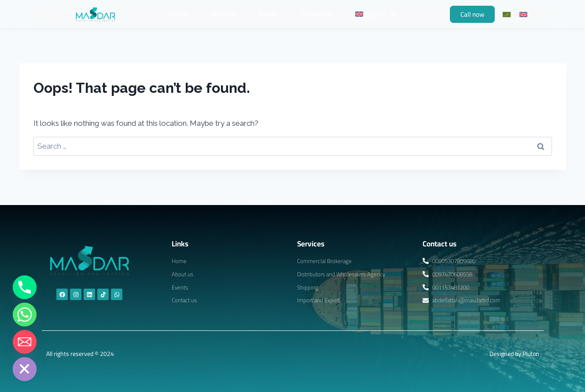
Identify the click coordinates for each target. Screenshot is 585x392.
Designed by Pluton (514, 354)
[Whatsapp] (25, 315)
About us (223, 14)
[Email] (25, 342)
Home (178, 14)
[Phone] (25, 287)
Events (269, 14)
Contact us (317, 14)
